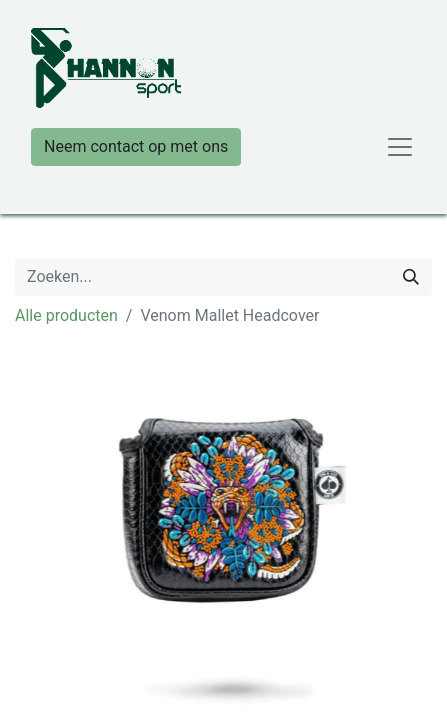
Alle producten (66, 315)
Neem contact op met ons (136, 146)
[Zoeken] (411, 277)
